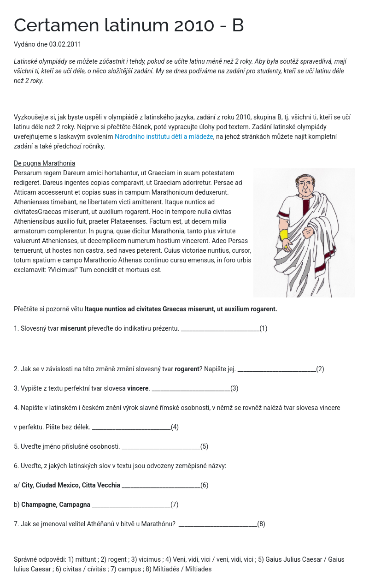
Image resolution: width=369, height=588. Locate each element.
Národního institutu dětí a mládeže (164, 137)
